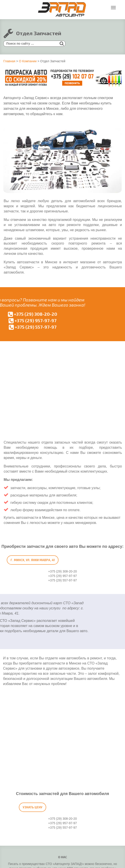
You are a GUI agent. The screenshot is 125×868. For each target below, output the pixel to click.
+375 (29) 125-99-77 (62, 791)
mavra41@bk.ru (70, 768)
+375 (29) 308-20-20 (62, 739)
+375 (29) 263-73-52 (64, 755)
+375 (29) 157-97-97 (62, 762)
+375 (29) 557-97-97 (64, 733)
